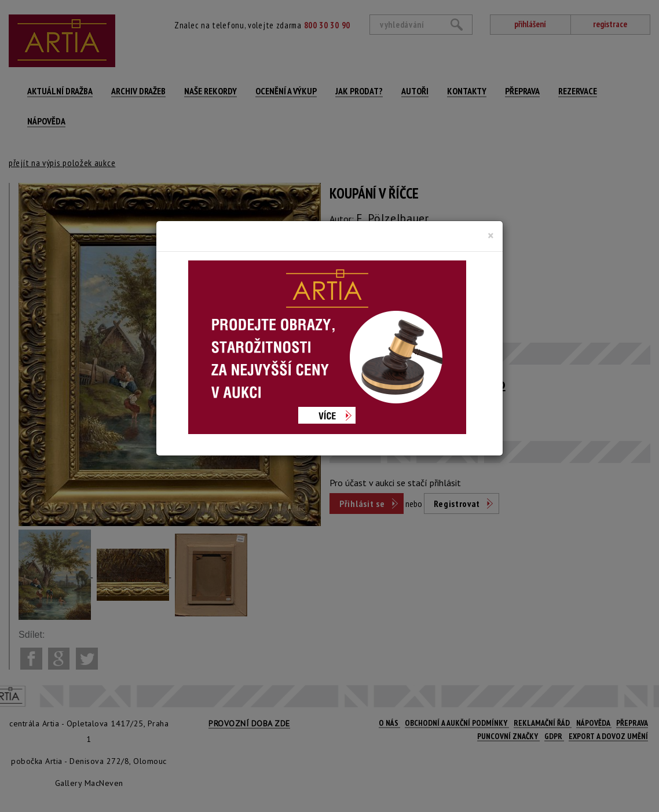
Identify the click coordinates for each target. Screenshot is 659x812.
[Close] (491, 236)
